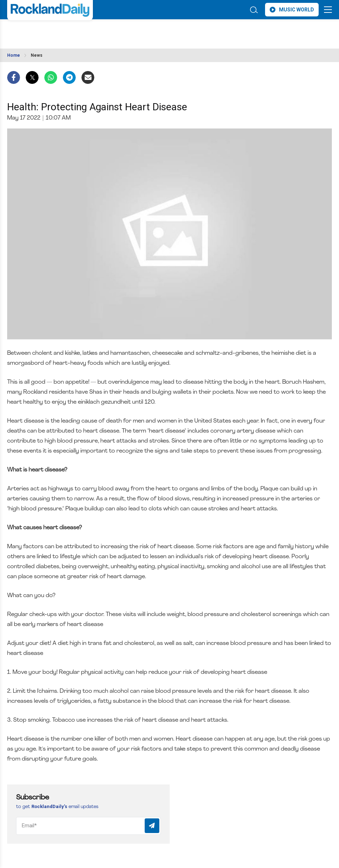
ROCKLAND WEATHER (71, 32)
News (37, 55)
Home (14, 55)
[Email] (88, 826)
